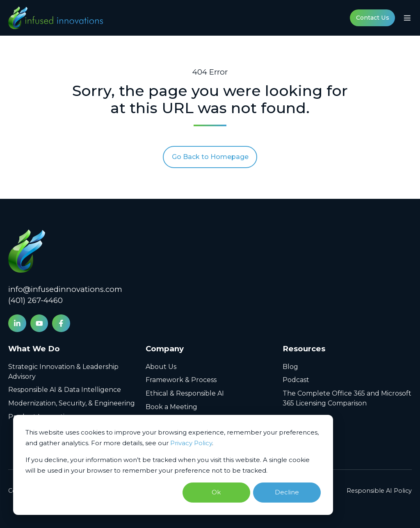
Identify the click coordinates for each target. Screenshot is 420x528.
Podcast (296, 380)
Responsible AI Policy (379, 491)
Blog (290, 367)
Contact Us (373, 18)
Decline (287, 492)
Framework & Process (181, 380)
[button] (407, 18)
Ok (216, 492)
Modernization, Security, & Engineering (72, 403)
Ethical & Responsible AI (185, 393)
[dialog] (173, 465)
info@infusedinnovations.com (65, 289)
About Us (161, 367)
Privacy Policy (191, 443)
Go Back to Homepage (210, 157)
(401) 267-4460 (35, 300)
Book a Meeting (171, 407)
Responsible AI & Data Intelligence (65, 390)
